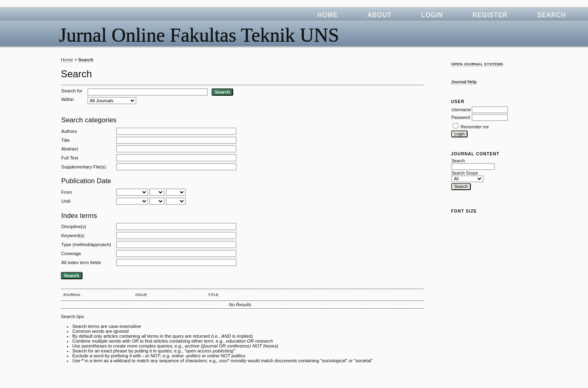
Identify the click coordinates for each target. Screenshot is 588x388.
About (380, 15)
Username (461, 110)
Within (68, 99)
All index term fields (81, 262)
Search (551, 15)
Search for (72, 91)
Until (66, 201)
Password (461, 118)
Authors (69, 131)
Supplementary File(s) (84, 167)
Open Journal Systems (477, 64)
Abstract (70, 149)
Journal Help (464, 82)
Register (490, 15)
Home (327, 15)
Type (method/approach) (86, 244)
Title (66, 140)
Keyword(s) (73, 235)
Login (432, 15)
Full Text (70, 158)
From (67, 192)
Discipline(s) (74, 227)
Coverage (71, 253)
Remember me (475, 127)
